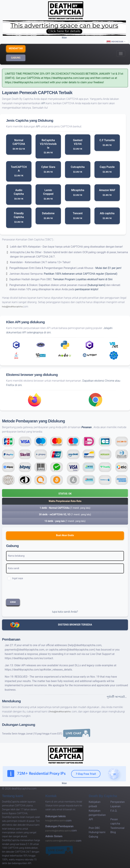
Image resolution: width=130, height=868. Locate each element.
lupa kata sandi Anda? (65, 612)
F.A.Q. (114, 811)
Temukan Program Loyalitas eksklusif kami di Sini (83, 279)
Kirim (13, 602)
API (43, 103)
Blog (113, 832)
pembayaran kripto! (87, 289)
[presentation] (32, 591)
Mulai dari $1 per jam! (109, 268)
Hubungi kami (97, 832)
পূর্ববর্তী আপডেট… (117, 697)
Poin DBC (94, 828)
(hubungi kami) (96, 285)
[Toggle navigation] (121, 54)
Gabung (16, 58)
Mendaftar (16, 48)
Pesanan (86, 427)
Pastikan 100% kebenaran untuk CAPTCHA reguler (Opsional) (81, 274)
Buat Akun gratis (65, 535)
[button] (65, 493)
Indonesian (115, 42)
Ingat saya (18, 578)
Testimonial (117, 828)
